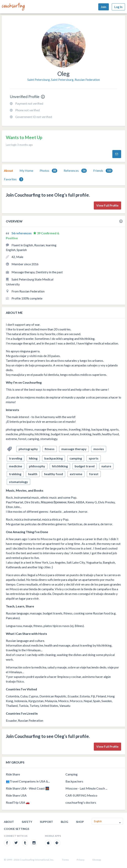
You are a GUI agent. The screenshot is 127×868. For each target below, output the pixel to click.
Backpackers (74, 781)
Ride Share (13, 774)
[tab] (8, 171)
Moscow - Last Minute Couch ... (86, 788)
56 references (22, 233)
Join (104, 7)
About (8, 170)
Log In (118, 7)
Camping (72, 774)
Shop (80, 822)
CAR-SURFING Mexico (81, 795)
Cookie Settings (17, 829)
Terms (65, 860)
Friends (103, 171)
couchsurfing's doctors (81, 802)
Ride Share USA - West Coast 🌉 (28, 788)
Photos (48, 171)
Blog (64, 822)
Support (46, 822)
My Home (26, 170)
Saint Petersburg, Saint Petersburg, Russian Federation (64, 80)
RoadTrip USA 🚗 (18, 802)
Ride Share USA (16, 795)
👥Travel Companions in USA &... (28, 781)
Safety (27, 822)
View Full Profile (107, 205)
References (75, 171)
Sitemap (97, 860)
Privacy (80, 860)
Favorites (14, 179)
